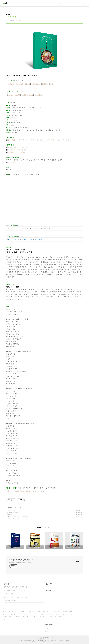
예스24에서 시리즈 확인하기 (17, 150)
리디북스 (25, 95)
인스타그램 (28, 491)
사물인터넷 (37, 611)
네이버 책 (10, 491)
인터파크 (45, 84)
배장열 (72, 614)
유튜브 (22, 491)
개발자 (15, 611)
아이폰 (66, 611)
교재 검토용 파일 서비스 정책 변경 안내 (14, 590)
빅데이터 (19, 617)
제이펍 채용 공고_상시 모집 (11, 601)
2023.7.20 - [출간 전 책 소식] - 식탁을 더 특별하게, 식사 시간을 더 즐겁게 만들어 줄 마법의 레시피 (41, 140)
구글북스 (18, 95)
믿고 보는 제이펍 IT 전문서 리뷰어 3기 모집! (16, 587)
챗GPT (43, 614)
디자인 (30, 611)
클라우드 (66, 614)
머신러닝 (36, 614)
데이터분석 (22, 611)
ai (10, 611)
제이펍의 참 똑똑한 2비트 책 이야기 (21, 560)
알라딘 (28, 84)
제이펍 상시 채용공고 (10, 594)
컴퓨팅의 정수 (10, 510)
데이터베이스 (46, 611)
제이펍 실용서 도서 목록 (16, 162)
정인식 (12, 617)
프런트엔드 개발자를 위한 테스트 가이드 (16, 518)
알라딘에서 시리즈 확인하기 (17, 152)
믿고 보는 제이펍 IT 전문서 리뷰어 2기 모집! (16, 597)
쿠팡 (51, 84)
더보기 (4, 619)
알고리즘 (14, 614)
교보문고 (11, 84)
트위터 (35, 491)
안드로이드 (28, 614)
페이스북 (41, 491)
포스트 (17, 491)
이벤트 (5, 617)
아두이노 (26, 617)
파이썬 (59, 611)
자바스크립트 (51, 614)
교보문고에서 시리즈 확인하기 (18, 147)
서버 (56, 617)
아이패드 (6, 614)
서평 (54, 611)
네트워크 (62, 617)
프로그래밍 (73, 611)
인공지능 (50, 617)
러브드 (9, 514)
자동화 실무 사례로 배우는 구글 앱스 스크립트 (18, 516)
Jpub (5, 611)
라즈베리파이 (35, 617)
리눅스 (59, 614)
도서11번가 (20, 84)
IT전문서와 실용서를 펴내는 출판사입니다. (20, 562)
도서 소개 (10, 507)
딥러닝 (20, 614)
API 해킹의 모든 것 (12, 512)
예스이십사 (36, 84)
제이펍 (43, 617)
